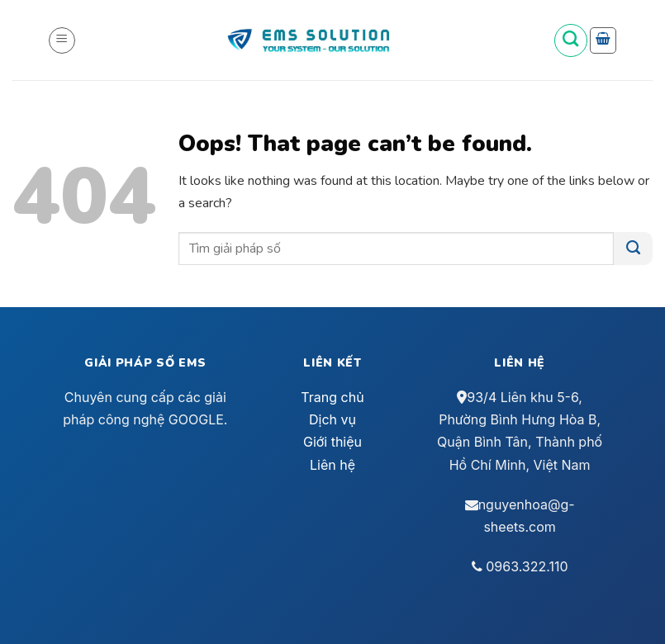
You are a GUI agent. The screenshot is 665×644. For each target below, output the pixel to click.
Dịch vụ (332, 419)
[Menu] (62, 40)
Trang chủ (332, 397)
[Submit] (633, 249)
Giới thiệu (332, 442)
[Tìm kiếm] (571, 40)
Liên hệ (332, 465)
